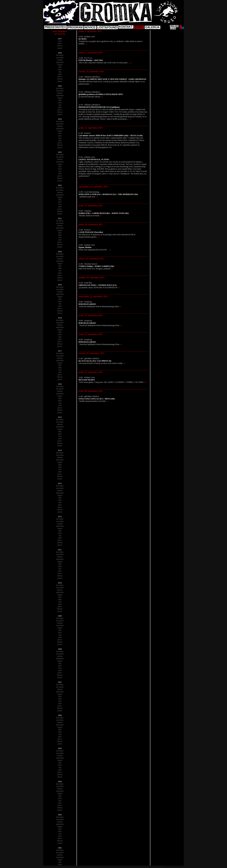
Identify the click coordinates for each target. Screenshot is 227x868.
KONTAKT (126, 27)
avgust (60, 65)
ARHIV (139, 27)
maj (60, 72)
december (60, 55)
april (60, 41)
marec (60, 43)
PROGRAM (75, 27)
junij (60, 69)
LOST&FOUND (107, 27)
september (60, 62)
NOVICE (90, 27)
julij (60, 67)
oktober (60, 60)
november (60, 58)
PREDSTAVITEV (55, 27)
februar (60, 46)
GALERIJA (152, 27)
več (86, 44)
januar (60, 48)
